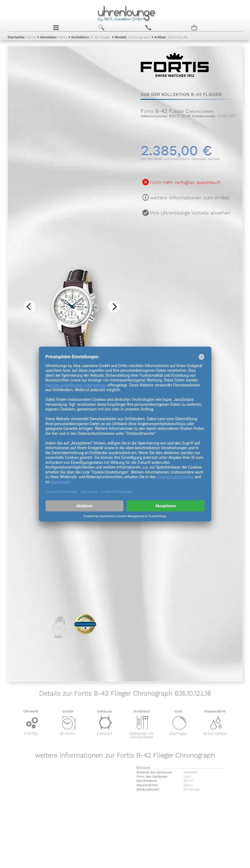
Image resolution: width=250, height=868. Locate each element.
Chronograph (132, 38)
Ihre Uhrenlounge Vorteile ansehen (190, 213)
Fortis (54, 38)
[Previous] (30, 307)
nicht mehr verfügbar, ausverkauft (185, 182)
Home (22, 38)
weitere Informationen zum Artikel (190, 198)
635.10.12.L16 (171, 38)
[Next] (114, 307)
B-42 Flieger (91, 38)
